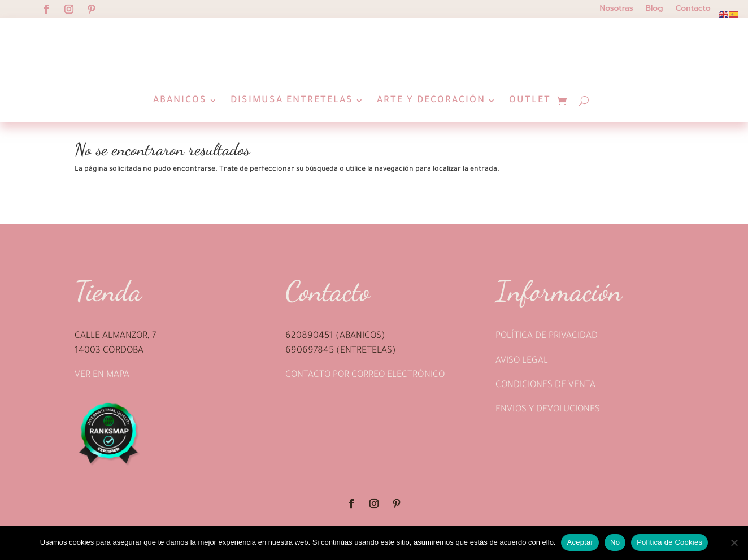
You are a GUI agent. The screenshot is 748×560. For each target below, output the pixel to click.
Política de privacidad (547, 363)
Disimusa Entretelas (292, 101)
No (615, 542)
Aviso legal (522, 388)
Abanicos (180, 101)
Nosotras (616, 9)
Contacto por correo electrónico (365, 402)
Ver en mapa (102, 402)
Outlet (530, 101)
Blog (654, 9)
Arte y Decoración (431, 101)
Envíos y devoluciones (548, 437)
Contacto (693, 9)
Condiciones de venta (545, 413)
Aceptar (580, 542)
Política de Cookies (669, 542)
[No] (734, 542)
